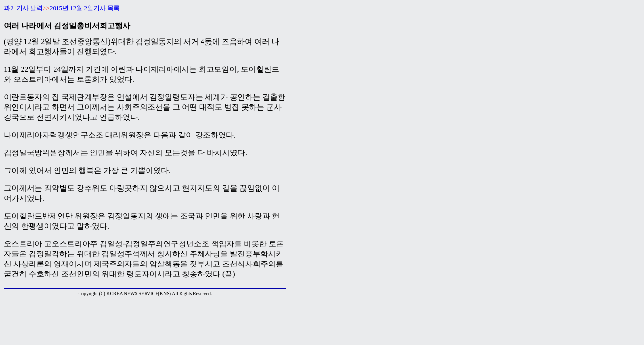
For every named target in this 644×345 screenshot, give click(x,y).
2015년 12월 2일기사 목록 (85, 8)
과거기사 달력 (23, 8)
